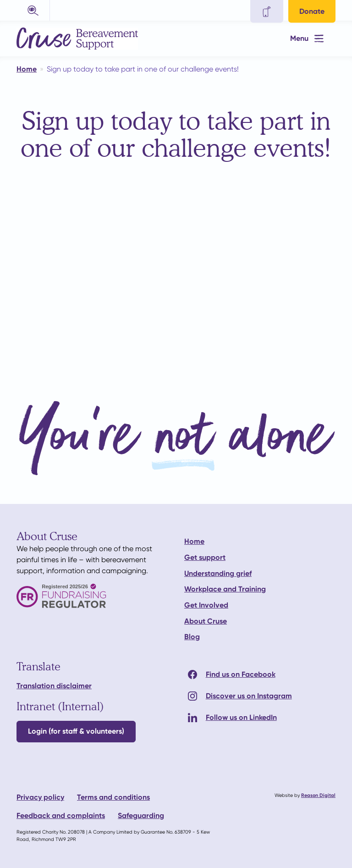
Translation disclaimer (54, 686)
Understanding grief (218, 573)
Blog (192, 637)
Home (194, 541)
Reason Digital (318, 795)
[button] (33, 10)
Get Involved (206, 605)
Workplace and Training (225, 589)
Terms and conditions (113, 797)
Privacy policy (40, 797)
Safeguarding (141, 815)
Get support (205, 557)
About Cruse (206, 621)
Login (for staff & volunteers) (76, 731)
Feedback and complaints (61, 815)
